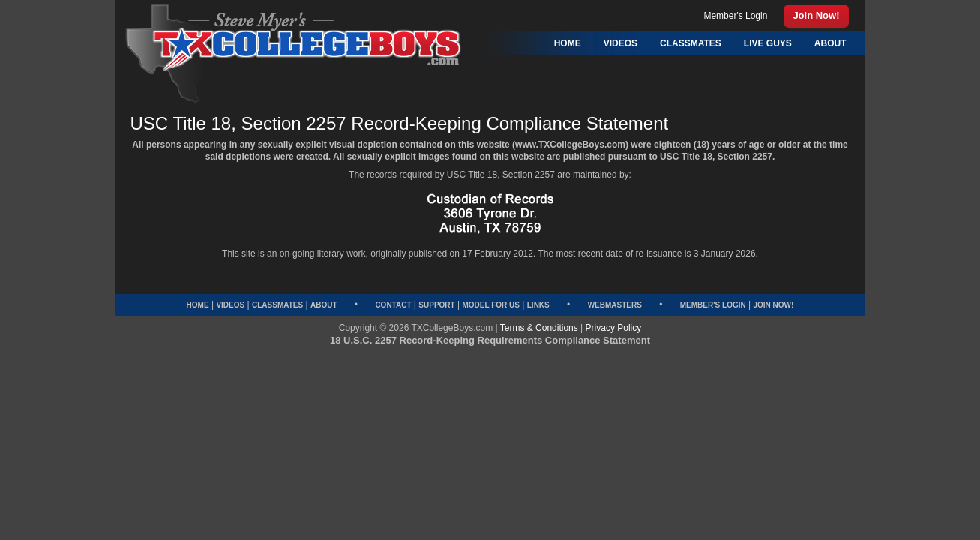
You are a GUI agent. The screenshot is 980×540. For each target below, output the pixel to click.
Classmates (277, 305)
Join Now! (774, 305)
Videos (230, 305)
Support (436, 305)
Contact (393, 305)
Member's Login (713, 305)
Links (538, 305)
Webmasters (615, 305)
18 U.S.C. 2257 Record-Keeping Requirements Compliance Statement (490, 340)
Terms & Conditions (539, 328)
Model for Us (490, 305)
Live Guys (768, 43)
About (324, 305)
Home (198, 305)
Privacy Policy (614, 328)
